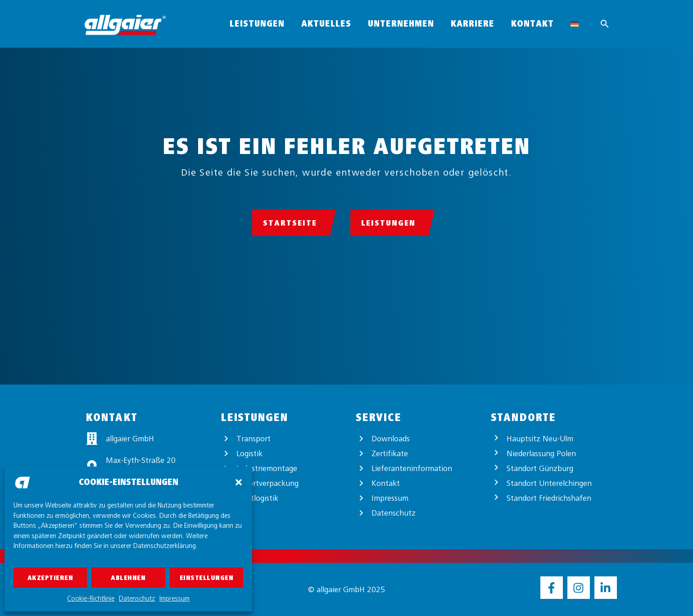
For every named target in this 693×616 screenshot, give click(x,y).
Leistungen (257, 24)
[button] (239, 482)
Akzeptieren (50, 578)
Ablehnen (128, 578)
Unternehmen (401, 24)
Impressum (174, 598)
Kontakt (532, 24)
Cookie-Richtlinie (91, 598)
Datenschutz (137, 598)
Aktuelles (326, 24)
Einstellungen (207, 578)
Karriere (473, 24)
